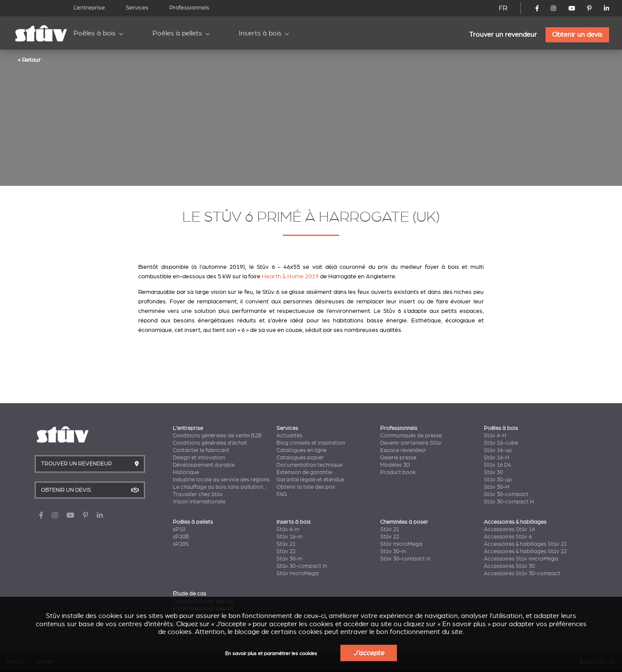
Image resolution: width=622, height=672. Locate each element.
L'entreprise (188, 428)
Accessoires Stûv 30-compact (522, 573)
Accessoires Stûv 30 (509, 566)
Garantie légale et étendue (310, 480)
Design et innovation (199, 458)
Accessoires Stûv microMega (521, 559)
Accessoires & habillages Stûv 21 (525, 544)
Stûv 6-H (495, 436)
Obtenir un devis (577, 35)
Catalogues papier (300, 458)
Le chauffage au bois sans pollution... (220, 487)
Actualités (289, 436)
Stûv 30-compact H (509, 502)
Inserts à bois (260, 33)
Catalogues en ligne (301, 450)
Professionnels (189, 8)
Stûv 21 (286, 544)
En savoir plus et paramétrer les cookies (271, 654)
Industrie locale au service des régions (221, 480)
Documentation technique (309, 465)
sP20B (181, 537)
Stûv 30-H (497, 487)
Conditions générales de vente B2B (217, 436)
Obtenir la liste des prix (306, 487)
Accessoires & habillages (515, 522)
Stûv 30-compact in (302, 566)
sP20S (181, 544)
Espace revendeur (403, 450)
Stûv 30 (493, 472)
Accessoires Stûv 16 (509, 529)
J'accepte (369, 653)
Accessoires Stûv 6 (508, 537)
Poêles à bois (95, 33)
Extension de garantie (304, 472)
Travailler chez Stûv (198, 494)
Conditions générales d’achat (210, 443)
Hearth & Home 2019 (290, 276)
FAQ (282, 494)
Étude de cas (189, 594)
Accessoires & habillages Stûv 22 (525, 551)
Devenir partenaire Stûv (411, 443)
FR (503, 8)
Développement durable (204, 465)
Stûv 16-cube (501, 443)
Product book (398, 472)
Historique (186, 472)
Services (137, 8)
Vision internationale (199, 502)
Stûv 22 (286, 551)
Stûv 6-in (288, 529)
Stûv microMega (298, 573)
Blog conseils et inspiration (311, 443)
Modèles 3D (395, 465)
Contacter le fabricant (201, 450)
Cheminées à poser (404, 522)
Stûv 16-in (289, 537)
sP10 (179, 529)
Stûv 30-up (498, 480)
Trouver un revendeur (503, 35)
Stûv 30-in (289, 559)
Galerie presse (398, 458)
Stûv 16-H (497, 458)
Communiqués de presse (411, 436)
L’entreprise (89, 8)
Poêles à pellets (177, 33)
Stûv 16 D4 (497, 465)
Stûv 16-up (498, 450)
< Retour (29, 60)
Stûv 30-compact (506, 494)
